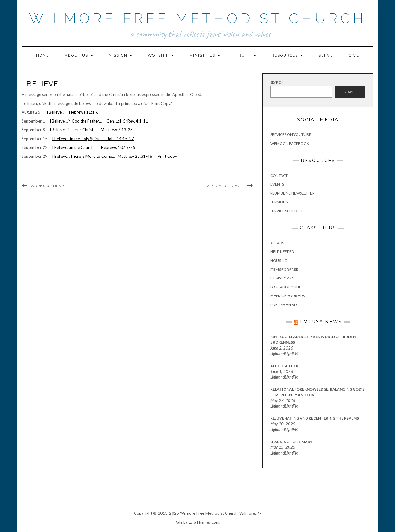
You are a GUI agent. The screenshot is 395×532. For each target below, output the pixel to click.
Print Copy (167, 156)
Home (43, 55)
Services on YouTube (291, 134)
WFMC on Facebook (290, 143)
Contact (279, 176)
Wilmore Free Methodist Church (198, 18)
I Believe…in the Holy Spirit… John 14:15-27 (93, 139)
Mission (120, 55)
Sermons (279, 202)
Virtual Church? (225, 186)
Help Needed (282, 251)
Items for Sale (284, 278)
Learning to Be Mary (291, 442)
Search (277, 82)
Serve (326, 55)
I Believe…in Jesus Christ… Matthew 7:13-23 (91, 130)
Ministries (205, 55)
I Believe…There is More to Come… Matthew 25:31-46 (102, 156)
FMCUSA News (321, 322)
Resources (287, 55)
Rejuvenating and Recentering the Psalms (315, 418)
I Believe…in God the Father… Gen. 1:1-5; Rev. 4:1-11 (99, 121)
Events (277, 184)
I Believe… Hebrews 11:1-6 (73, 112)
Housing (279, 260)
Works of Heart (49, 186)
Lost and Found (286, 287)
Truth (246, 55)
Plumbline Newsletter (292, 193)
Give (354, 55)
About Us (79, 55)
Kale (179, 522)
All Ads (277, 243)
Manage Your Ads (287, 296)
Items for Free (284, 269)
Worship (161, 55)
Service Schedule (287, 211)
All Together (284, 366)
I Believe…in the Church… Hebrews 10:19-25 (94, 147)
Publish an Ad (283, 305)
